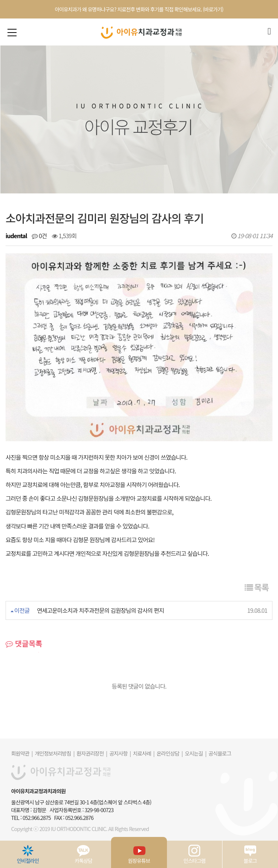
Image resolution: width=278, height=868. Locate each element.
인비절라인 (28, 854)
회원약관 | (22, 753)
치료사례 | (144, 753)
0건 (39, 236)
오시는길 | (195, 753)
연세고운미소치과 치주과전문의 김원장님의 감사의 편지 (101, 610)
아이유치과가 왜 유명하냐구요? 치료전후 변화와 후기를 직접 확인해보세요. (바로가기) (139, 9)
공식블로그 (220, 753)
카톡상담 (84, 854)
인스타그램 (195, 854)
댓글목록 (24, 644)
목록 (257, 587)
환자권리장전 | (92, 753)
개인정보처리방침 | (55, 753)
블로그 (250, 854)
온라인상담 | (170, 753)
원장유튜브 (139, 854)
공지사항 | (120, 753)
